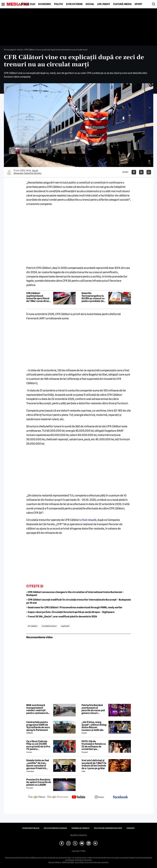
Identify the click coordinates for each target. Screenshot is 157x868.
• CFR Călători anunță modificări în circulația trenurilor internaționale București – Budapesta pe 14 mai (79, 601)
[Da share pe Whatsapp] (149, 172)
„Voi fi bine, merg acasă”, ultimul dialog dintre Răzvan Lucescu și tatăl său (94, 726)
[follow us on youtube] (79, 797)
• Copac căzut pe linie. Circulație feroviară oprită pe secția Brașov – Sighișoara (70, 612)
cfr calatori (33, 626)
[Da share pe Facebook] (134, 172)
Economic (45, 4)
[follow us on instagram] (99, 797)
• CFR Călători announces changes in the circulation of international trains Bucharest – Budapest (75, 594)
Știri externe (74, 4)
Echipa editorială (31, 828)
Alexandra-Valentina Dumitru (28, 173)
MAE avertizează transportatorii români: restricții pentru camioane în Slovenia (37, 709)
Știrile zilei (28, 4)
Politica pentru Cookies (55, 828)
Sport (138, 4)
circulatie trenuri (49, 626)
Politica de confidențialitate (108, 828)
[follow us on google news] (37, 797)
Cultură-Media (122, 4)
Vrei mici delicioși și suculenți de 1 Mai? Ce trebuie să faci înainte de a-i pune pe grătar (94, 764)
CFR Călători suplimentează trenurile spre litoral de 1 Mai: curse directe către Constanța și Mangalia (39, 297)
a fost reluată (88, 520)
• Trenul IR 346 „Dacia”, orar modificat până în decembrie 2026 (62, 617)
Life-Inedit (104, 4)
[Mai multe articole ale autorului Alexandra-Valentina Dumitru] (9, 172)
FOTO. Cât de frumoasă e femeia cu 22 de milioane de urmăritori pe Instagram (94, 745)
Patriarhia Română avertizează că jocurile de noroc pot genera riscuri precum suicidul (93, 709)
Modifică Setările (79, 835)
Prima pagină (10, 50)
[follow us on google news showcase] (58, 797)
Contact (131, 828)
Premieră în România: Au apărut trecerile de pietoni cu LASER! (39, 782)
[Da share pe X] (141, 172)
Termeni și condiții (80, 828)
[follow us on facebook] (120, 797)
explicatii (65, 626)
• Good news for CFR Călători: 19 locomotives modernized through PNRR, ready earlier (74, 607)
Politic (59, 4)
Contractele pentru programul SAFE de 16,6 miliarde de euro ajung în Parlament (38, 726)
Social (90, 4)
